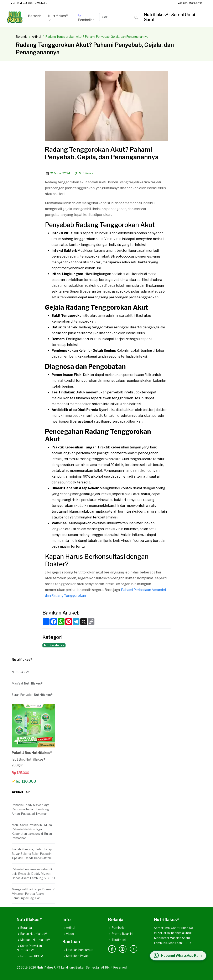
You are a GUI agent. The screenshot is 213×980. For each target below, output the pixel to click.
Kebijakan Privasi (76, 956)
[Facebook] (112, 949)
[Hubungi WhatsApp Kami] (178, 956)
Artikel (36, 37)
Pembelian (117, 928)
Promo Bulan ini (121, 934)
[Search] (136, 17)
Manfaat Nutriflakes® (33, 940)
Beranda (22, 37)
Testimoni (117, 940)
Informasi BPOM (30, 956)
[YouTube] (134, 949)
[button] (60, 19)
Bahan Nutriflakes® (32, 934)
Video (68, 934)
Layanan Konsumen (78, 950)
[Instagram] (123, 949)
